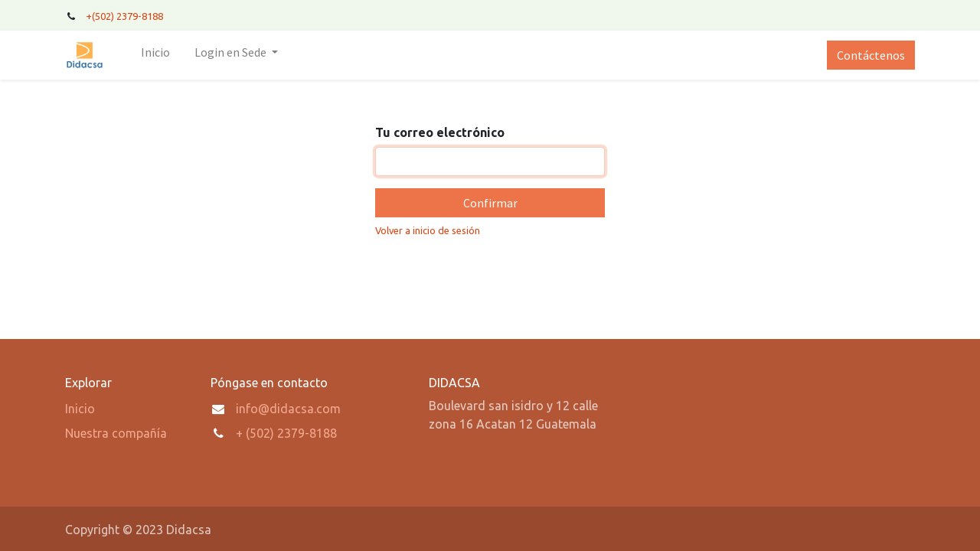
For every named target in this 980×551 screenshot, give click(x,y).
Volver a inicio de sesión (428, 230)
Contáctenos (871, 55)
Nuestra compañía (116, 433)
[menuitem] (155, 55)
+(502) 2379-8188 (126, 16)
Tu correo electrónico (440, 132)
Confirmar (490, 203)
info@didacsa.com (288, 409)
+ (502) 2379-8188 (286, 433)
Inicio (80, 409)
